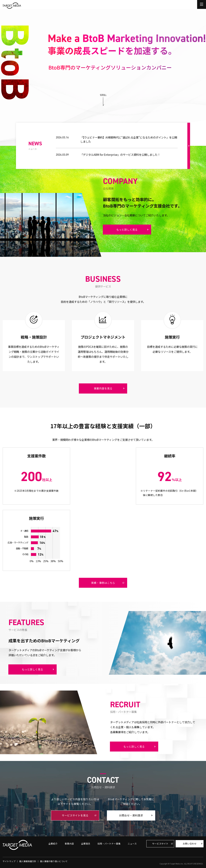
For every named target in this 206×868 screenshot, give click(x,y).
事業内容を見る (103, 388)
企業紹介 (53, 844)
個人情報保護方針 (28, 861)
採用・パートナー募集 (109, 844)
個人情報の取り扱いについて (54, 861)
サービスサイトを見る (75, 815)
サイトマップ (9, 861)
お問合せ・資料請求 (131, 815)
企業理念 (86, 844)
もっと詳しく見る (127, 229)
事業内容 (69, 844)
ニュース (132, 844)
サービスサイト (160, 844)
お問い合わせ (190, 844)
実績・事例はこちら (103, 583)
